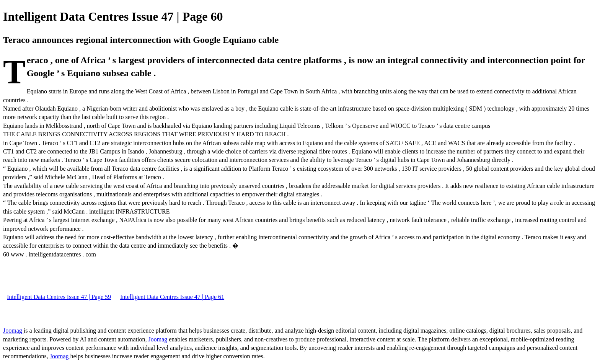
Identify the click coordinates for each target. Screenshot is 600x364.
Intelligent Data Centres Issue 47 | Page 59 (59, 297)
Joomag (13, 331)
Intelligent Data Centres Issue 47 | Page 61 (172, 297)
